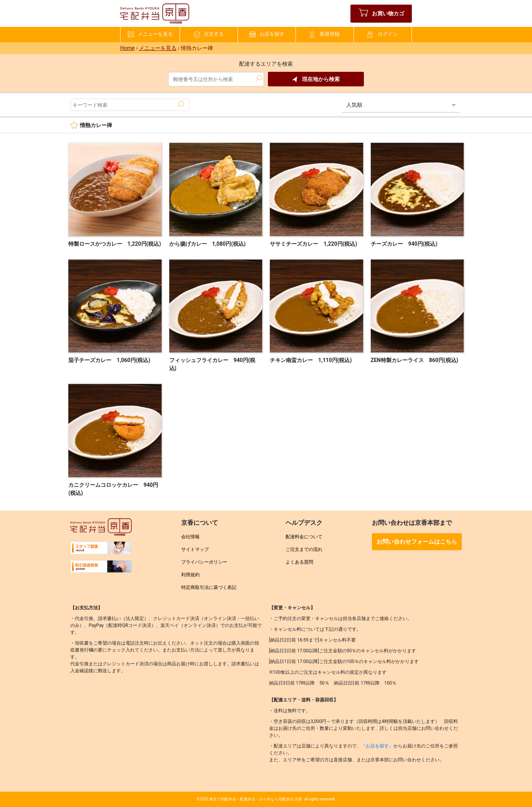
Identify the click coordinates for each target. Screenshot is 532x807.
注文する (209, 34)
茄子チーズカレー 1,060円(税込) (109, 360)
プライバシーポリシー (204, 562)
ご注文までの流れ (304, 549)
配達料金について (304, 537)
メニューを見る (150, 34)
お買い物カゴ (381, 14)
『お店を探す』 (377, 746)
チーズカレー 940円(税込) (404, 244)
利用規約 (190, 575)
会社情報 (190, 537)
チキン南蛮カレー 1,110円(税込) (311, 360)
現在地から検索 (316, 79)
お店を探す (267, 34)
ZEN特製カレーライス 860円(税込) (415, 360)
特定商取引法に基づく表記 (209, 587)
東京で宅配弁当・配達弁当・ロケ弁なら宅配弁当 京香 (256, 799)
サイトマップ (195, 549)
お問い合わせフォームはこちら (417, 542)
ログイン (383, 34)
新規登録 (325, 34)
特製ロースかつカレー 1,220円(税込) (115, 244)
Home (127, 48)
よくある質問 (299, 562)
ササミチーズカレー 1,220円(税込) (313, 244)
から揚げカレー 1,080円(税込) (207, 244)
